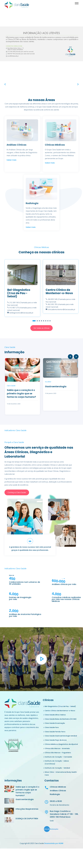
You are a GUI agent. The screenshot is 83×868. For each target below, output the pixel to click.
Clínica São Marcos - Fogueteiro (59, 763)
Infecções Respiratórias (27, 821)
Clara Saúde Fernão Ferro (56, 735)
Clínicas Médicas (56, 145)
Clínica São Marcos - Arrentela (58, 759)
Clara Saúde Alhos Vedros (56, 715)
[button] (34, 321)
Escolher (48, 382)
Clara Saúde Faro (52, 731)
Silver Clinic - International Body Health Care (62, 785)
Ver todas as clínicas (41, 328)
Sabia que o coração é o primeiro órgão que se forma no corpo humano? (22, 396)
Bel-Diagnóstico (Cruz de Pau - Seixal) (61, 706)
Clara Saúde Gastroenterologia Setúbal (58, 741)
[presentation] (5, 84)
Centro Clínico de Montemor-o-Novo (61, 711)
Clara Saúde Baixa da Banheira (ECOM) (58, 721)
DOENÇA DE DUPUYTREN (27, 831)
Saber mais (11, 163)
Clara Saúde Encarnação (55, 727)
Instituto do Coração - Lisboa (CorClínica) (58, 773)
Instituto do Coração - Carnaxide (59, 768)
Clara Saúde (11, 386)
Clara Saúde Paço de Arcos (57, 747)
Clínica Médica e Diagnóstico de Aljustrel (59, 753)
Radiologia (33, 203)
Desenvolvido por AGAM (54, 855)
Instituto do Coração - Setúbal (58, 779)
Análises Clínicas (18, 145)
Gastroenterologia (57, 386)
